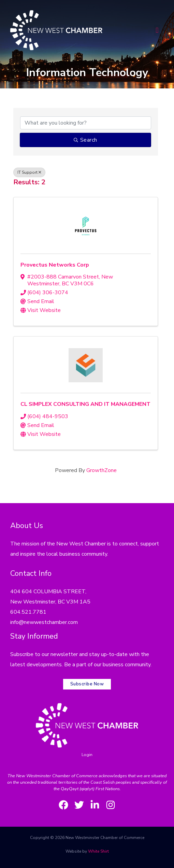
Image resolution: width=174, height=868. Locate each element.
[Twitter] (79, 805)
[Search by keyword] (86, 123)
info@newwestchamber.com (44, 622)
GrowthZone (101, 470)
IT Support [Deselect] (29, 172)
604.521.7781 (28, 612)
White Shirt (98, 851)
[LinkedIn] (95, 805)
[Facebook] (63, 805)
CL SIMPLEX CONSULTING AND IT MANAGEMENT (85, 404)
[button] (157, 30)
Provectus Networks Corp (55, 265)
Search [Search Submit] (85, 140)
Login (87, 755)
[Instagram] (111, 805)
